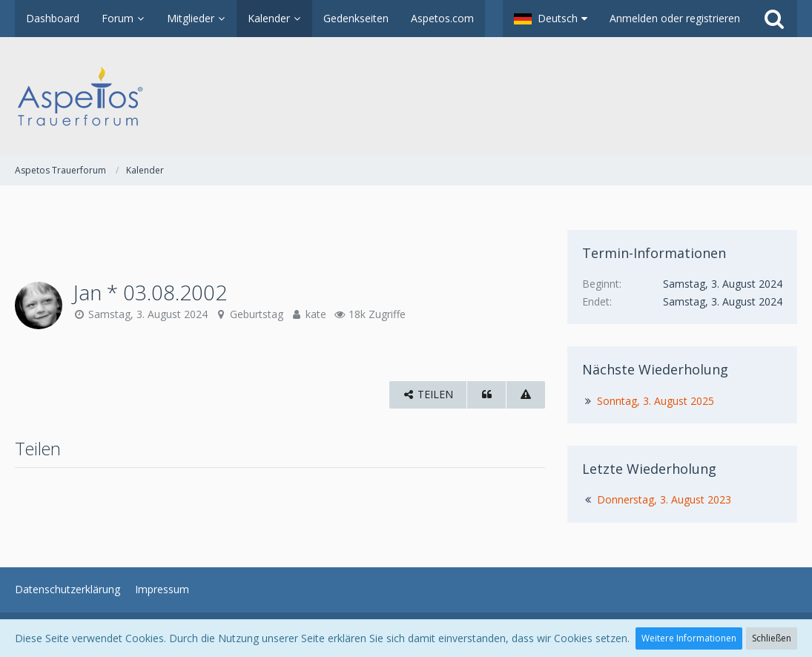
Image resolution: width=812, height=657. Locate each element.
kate (316, 314)
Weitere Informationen (689, 638)
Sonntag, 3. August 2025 (656, 401)
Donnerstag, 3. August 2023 (664, 499)
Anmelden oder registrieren (675, 18)
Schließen (772, 638)
